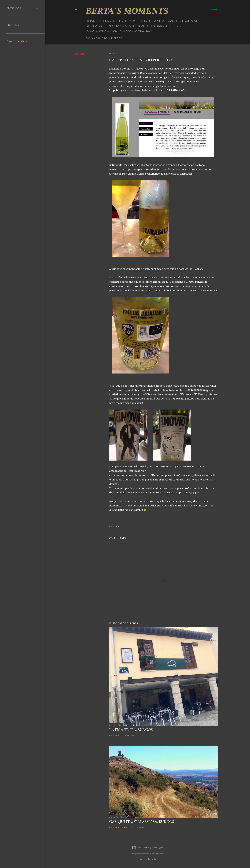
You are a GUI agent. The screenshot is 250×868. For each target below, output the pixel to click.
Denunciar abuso (17, 41)
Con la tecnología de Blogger (148, 848)
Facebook (117, 38)
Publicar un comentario (132, 827)
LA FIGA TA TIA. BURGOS (131, 730)
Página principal (97, 38)
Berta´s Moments (127, 11)
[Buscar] (216, 10)
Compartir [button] (80, 54)
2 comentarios (128, 735)
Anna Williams (157, 854)
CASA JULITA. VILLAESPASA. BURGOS (142, 822)
